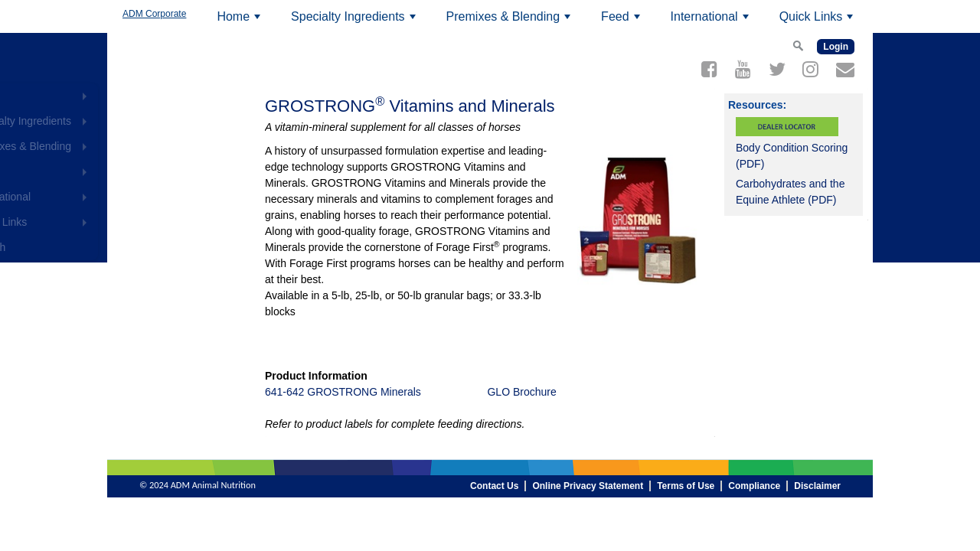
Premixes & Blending (511, 21)
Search (146, 247)
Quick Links (818, 21)
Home (240, 21)
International (712, 21)
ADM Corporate (154, 14)
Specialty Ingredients (355, 21)
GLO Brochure (521, 392)
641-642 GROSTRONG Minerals (343, 392)
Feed (622, 21)
